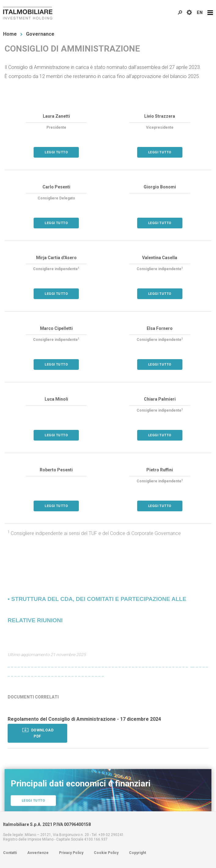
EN (200, 13)
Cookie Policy (106, 853)
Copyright (137, 853)
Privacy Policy (71, 853)
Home (10, 34)
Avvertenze (38, 853)
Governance (40, 34)
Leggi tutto (56, 153)
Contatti (10, 853)
